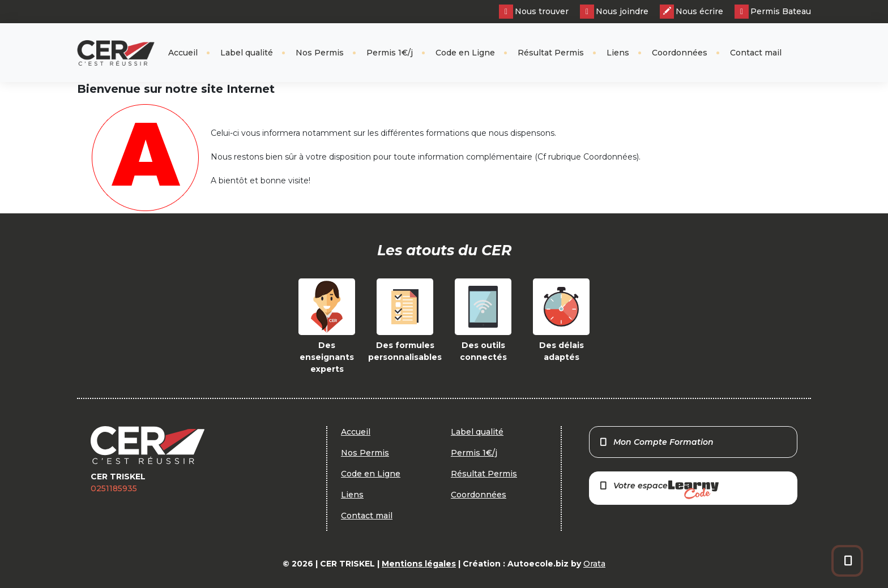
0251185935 (114, 488)
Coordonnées (680, 53)
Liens (618, 53)
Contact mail (756, 53)
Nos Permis (320, 53)
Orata (594, 564)
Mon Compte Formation (656, 442)
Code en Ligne (465, 53)
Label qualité (247, 53)
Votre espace (659, 490)
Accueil (183, 53)
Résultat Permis (551, 53)
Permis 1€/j (390, 53)
